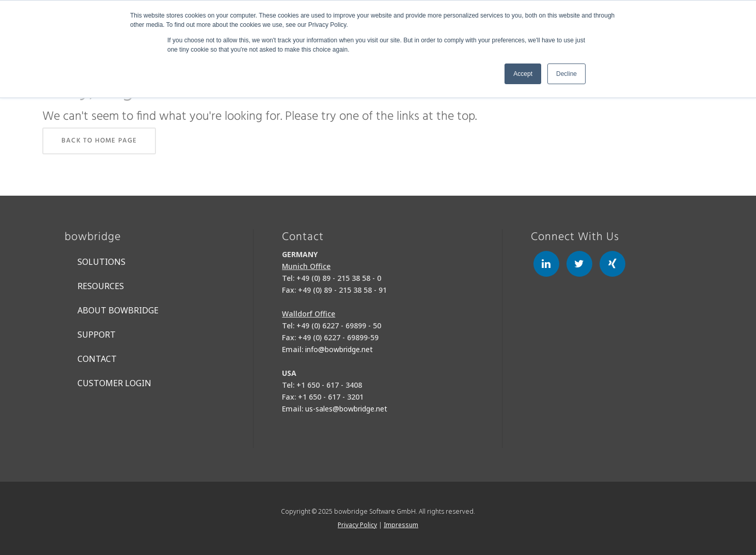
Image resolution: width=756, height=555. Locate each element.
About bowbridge (118, 310)
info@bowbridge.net (339, 349)
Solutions (101, 262)
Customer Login (114, 383)
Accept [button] (523, 74)
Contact (97, 359)
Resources (101, 286)
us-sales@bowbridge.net (346, 409)
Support (97, 335)
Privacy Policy (357, 525)
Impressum (401, 525)
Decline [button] (566, 74)
